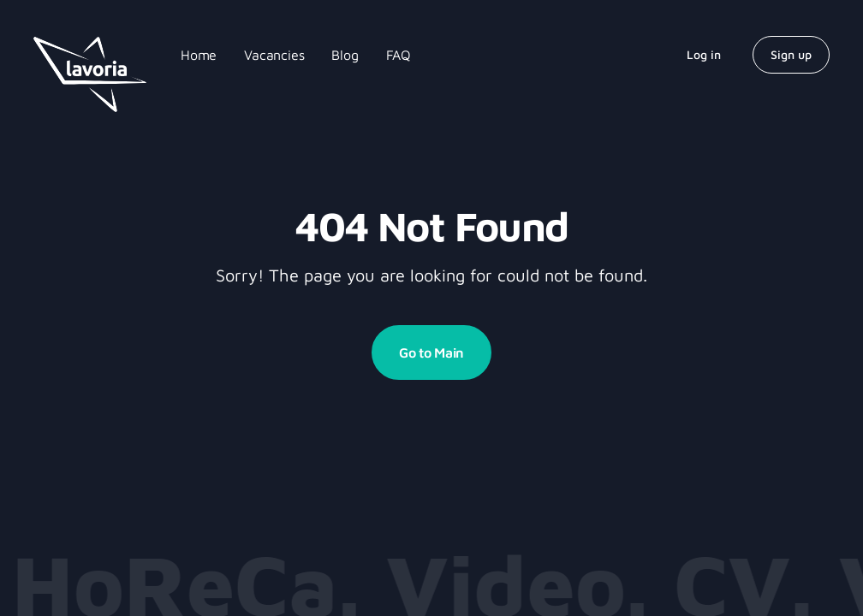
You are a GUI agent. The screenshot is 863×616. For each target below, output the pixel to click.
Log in (704, 54)
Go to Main (431, 352)
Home (199, 55)
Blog (345, 55)
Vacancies (274, 55)
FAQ (399, 55)
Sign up (791, 54)
